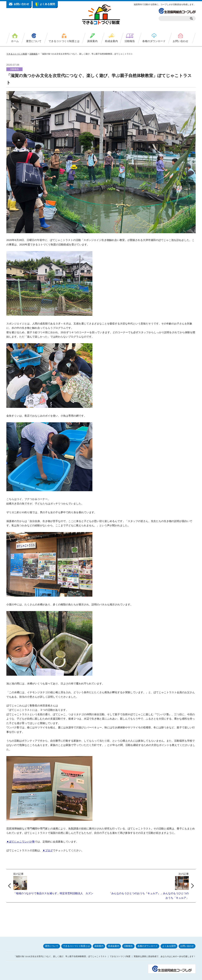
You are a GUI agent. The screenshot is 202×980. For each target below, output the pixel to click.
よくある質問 (169, 938)
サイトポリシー (155, 976)
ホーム (15, 41)
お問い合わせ (180, 41)
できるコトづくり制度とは (64, 41)
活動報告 (130, 41)
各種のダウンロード (154, 41)
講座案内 (92, 41)
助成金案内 (111, 41)
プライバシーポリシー (134, 976)
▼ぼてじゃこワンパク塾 (21, 842)
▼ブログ (48, 850)
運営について (34, 41)
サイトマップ (188, 976)
